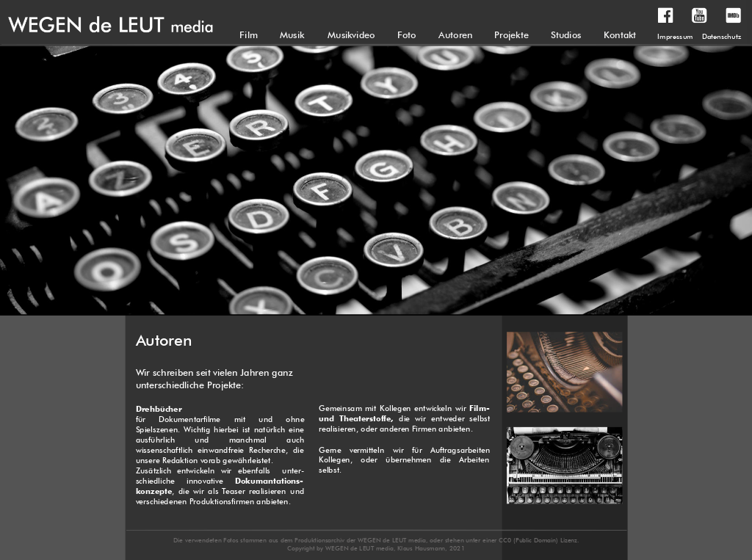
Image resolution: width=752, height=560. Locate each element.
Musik (292, 35)
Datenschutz (722, 36)
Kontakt (620, 35)
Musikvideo (351, 35)
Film (249, 35)
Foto (407, 35)
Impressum (675, 36)
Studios (566, 35)
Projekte (511, 35)
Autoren (455, 35)
